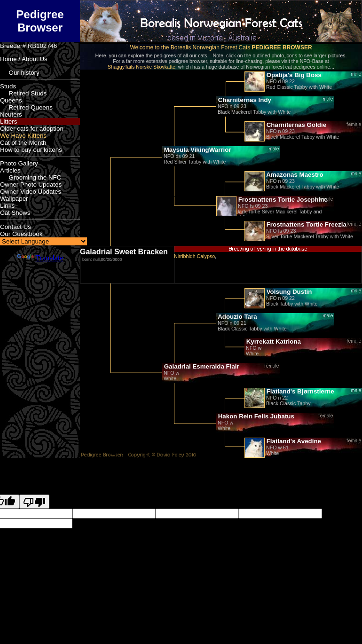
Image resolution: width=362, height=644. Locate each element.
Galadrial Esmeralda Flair (201, 366)
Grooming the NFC (31, 177)
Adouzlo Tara (237, 317)
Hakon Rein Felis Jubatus (255, 416)
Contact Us (16, 227)
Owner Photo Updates (31, 185)
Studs (8, 86)
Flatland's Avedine (293, 441)
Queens (11, 100)
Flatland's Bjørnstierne (299, 391)
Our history (20, 73)
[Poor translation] (34, 502)
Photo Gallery (19, 163)
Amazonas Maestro (294, 175)
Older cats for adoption (32, 129)
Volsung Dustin (288, 292)
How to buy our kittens (31, 150)
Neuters (11, 114)
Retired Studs (23, 93)
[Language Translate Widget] (43, 241)
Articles (10, 170)
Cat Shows (15, 213)
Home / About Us (24, 59)
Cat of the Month (23, 143)
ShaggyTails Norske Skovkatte (142, 67)
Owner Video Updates (31, 192)
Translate (40, 258)
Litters (8, 122)
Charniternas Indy (244, 100)
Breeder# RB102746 (29, 46)
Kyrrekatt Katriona (273, 342)
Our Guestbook (21, 234)
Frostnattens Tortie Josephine (282, 200)
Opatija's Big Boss (293, 75)
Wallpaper (14, 199)
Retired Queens (26, 107)
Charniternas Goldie (295, 125)
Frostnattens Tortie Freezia (306, 224)
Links (7, 206)
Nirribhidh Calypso (194, 256)
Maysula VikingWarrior (197, 150)
